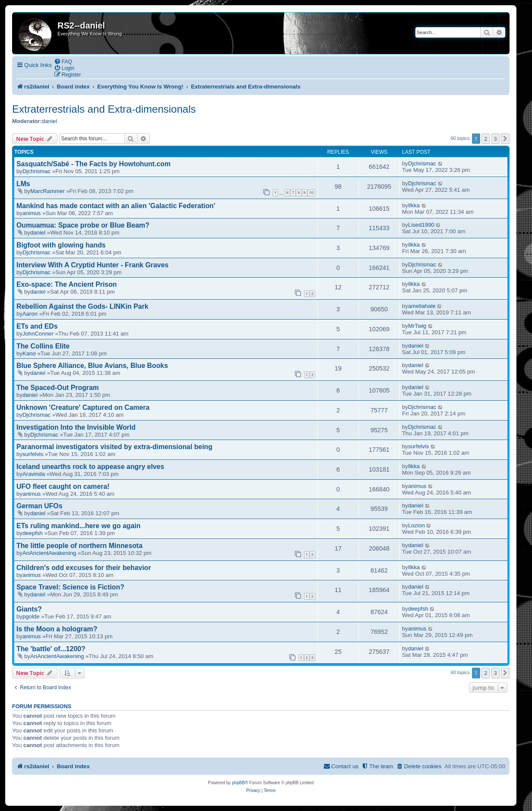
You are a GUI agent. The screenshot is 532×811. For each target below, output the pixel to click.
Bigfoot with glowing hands (61, 245)
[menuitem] (63, 62)
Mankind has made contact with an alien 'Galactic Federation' (116, 206)
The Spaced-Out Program (58, 388)
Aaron (30, 314)
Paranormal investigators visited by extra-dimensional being (114, 447)
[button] (505, 139)
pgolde (31, 616)
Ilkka (414, 205)
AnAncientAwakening (49, 553)
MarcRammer (47, 191)
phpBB (238, 783)
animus (32, 213)
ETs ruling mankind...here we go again (78, 526)
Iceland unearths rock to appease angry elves (90, 467)
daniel (49, 121)
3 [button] (496, 139)
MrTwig (417, 326)
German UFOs (39, 506)
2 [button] (486, 139)
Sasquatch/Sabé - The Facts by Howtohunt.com (93, 164)
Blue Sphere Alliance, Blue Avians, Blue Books (92, 366)
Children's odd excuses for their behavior (84, 568)
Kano (29, 353)
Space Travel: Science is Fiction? (70, 587)
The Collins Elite (43, 346)
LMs (23, 184)
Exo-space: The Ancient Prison (67, 284)
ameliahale (422, 306)
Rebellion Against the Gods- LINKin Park (82, 306)
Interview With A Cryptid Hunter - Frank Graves (92, 265)
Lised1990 (421, 225)
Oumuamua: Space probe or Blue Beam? (83, 225)
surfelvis (33, 454)
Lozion (416, 525)
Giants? (29, 609)
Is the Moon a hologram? (57, 629)
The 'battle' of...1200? (51, 649)
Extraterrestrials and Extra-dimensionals (104, 109)
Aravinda (34, 474)
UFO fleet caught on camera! (63, 486)
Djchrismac (36, 171)
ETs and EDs (37, 326)
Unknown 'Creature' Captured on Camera (83, 407)
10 (311, 192)
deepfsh (33, 533)
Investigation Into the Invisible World (76, 427)
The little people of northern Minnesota (79, 546)
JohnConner (38, 334)
